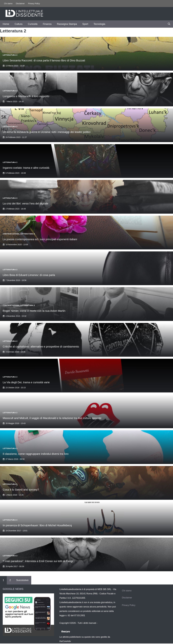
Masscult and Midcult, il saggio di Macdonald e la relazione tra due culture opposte (52, 418)
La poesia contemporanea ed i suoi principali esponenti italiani (40, 239)
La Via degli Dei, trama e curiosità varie (26, 382)
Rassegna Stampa (67, 24)
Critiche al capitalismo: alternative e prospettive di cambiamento (41, 347)
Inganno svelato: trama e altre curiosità (26, 168)
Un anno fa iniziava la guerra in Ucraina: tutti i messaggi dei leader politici (47, 132)
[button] (169, 24)
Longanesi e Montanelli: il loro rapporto (26, 96)
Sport (85, 24)
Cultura (19, 24)
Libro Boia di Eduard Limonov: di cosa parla (29, 275)
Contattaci (103, 623)
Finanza (47, 24)
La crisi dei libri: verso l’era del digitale (25, 204)
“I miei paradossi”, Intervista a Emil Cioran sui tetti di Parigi (38, 561)
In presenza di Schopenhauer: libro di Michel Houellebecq (37, 525)
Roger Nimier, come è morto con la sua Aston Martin (34, 311)
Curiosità (33, 24)
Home (6, 24)
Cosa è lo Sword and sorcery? (21, 490)
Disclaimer (20, 4)
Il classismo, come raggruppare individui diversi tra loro (36, 454)
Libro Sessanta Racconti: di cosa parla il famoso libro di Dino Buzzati (44, 60)
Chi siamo (8, 4)
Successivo (22, 580)
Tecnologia (99, 24)
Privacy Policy (34, 4)
